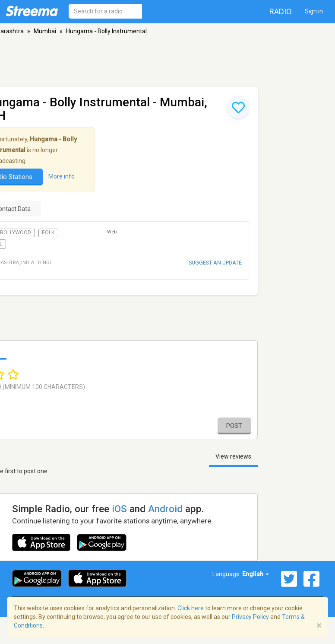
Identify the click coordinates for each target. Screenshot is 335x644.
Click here (191, 608)
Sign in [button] (314, 11)
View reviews (233, 456)
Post (234, 426)
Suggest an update (215, 263)
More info (62, 176)
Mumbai (45, 31)
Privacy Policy (250, 617)
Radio (281, 11)
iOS (119, 509)
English (256, 574)
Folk (48, 233)
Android (165, 509)
